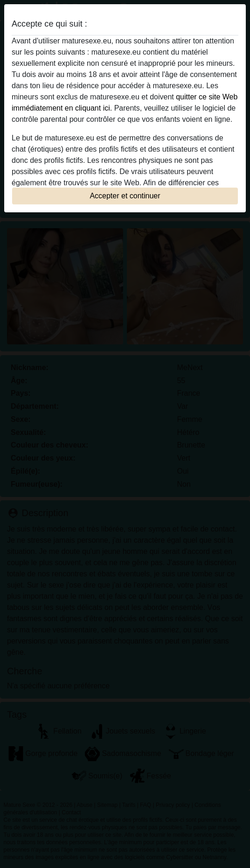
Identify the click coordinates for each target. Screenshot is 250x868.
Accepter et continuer (125, 196)
